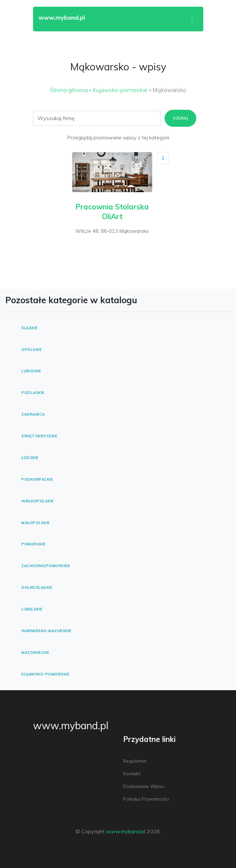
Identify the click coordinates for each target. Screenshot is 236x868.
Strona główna (69, 90)
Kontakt (132, 774)
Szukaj (180, 118)
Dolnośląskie (37, 587)
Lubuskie (31, 371)
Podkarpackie (37, 479)
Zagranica (33, 414)
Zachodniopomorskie (46, 566)
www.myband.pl (71, 726)
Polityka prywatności (146, 799)
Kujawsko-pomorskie (120, 90)
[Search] (97, 118)
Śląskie (30, 328)
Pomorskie (33, 544)
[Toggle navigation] (192, 19)
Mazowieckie (35, 653)
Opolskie (31, 350)
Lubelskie (32, 609)
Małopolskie (36, 523)
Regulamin (135, 761)
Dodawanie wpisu (144, 786)
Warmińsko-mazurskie (46, 631)
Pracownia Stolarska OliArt (112, 212)
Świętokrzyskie (39, 436)
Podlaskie (33, 393)
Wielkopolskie (38, 501)
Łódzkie (30, 458)
